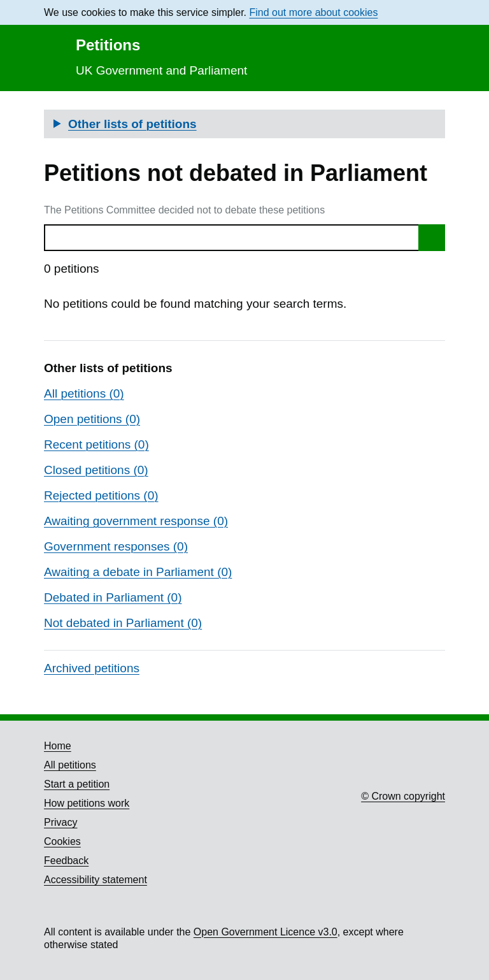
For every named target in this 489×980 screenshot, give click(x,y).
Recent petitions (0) (96, 444)
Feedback (66, 861)
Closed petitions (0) (96, 470)
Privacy (60, 822)
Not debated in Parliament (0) (123, 623)
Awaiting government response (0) (136, 521)
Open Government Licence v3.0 (266, 932)
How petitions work (87, 803)
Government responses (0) (116, 546)
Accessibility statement (96, 880)
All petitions (70, 765)
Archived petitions (92, 668)
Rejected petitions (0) (101, 495)
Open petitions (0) (92, 419)
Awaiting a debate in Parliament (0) (138, 572)
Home (58, 746)
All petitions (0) (84, 393)
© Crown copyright (403, 796)
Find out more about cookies (314, 12)
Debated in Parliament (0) (113, 597)
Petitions (108, 45)
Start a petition (77, 784)
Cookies (62, 841)
